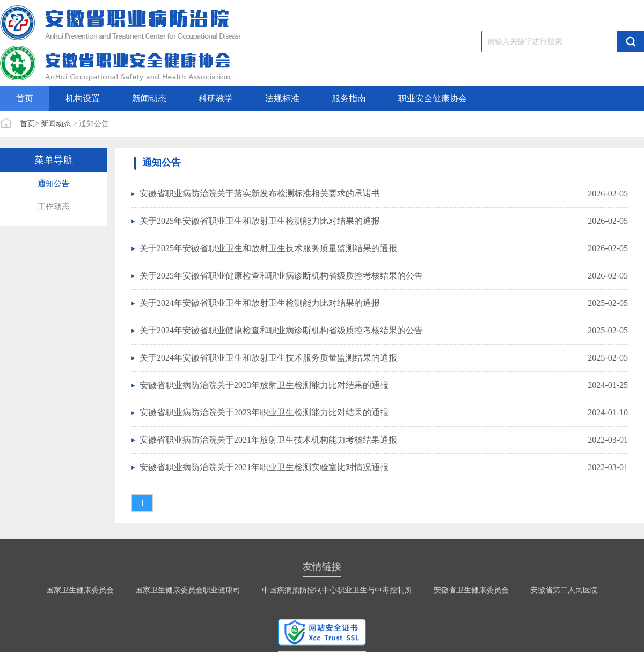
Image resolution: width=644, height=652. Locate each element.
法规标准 (282, 98)
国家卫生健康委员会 (80, 590)
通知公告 (54, 184)
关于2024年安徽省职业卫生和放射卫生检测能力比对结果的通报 (260, 303)
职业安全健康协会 (433, 98)
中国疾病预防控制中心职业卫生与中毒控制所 (337, 590)
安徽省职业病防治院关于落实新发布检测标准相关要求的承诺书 (260, 193)
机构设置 (83, 98)
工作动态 (54, 207)
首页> (30, 124)
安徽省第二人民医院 (564, 590)
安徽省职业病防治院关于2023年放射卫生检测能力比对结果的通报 (264, 385)
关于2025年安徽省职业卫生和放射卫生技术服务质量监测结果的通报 (268, 248)
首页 (25, 98)
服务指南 (349, 98)
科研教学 (216, 98)
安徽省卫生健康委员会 (471, 590)
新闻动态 (149, 98)
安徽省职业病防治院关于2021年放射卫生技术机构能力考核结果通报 (268, 440)
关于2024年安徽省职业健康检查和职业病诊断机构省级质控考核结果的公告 (281, 330)
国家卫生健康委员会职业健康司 (188, 590)
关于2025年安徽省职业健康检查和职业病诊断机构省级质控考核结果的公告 (281, 276)
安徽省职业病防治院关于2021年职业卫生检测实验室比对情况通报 (264, 467)
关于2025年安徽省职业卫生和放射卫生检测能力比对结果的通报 (260, 221)
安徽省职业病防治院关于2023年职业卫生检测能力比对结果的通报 (264, 412)
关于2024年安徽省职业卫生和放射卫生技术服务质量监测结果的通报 (268, 358)
